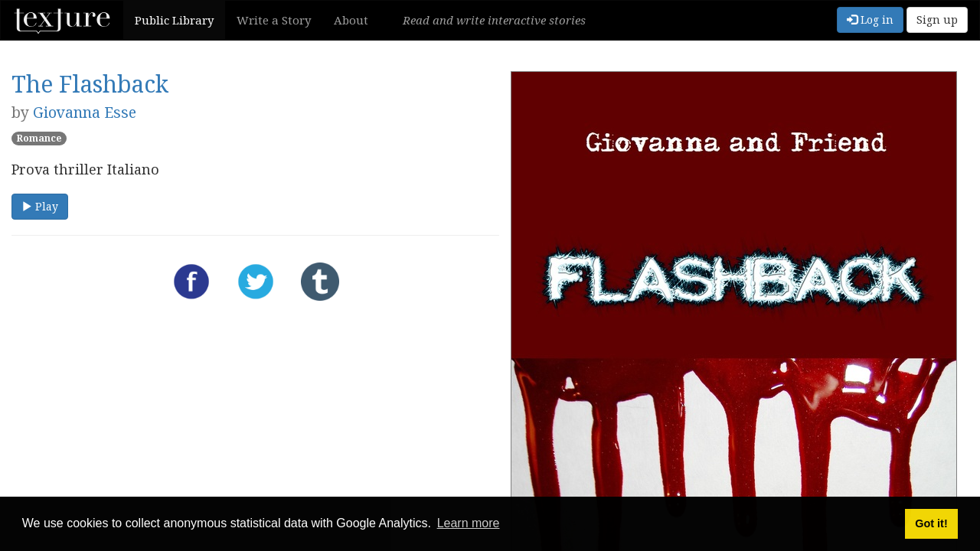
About (351, 20)
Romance (39, 138)
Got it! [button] (931, 523)
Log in (870, 20)
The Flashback (90, 84)
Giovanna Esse (85, 112)
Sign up (937, 20)
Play (40, 206)
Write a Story (274, 20)
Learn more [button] (469, 523)
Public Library (174, 20)
